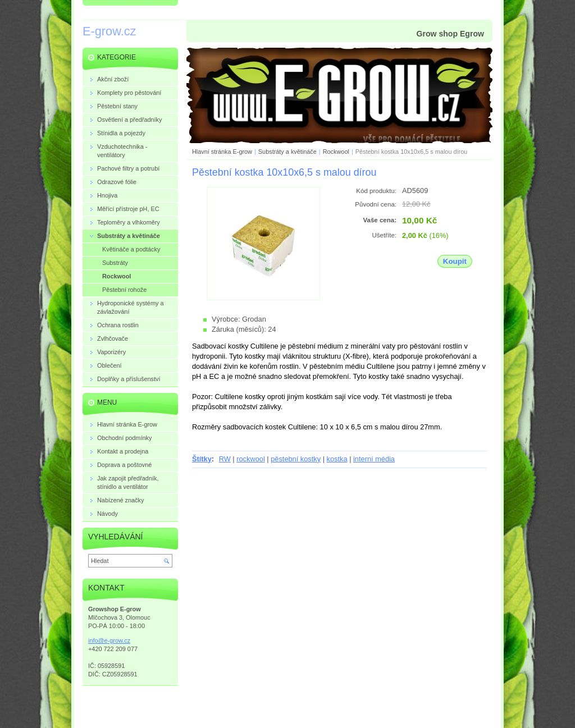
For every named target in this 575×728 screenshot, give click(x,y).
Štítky (202, 459)
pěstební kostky (296, 459)
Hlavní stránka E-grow (222, 152)
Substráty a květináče (287, 152)
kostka (337, 459)
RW (225, 459)
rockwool (251, 459)
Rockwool (337, 152)
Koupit (455, 261)
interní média (374, 459)
